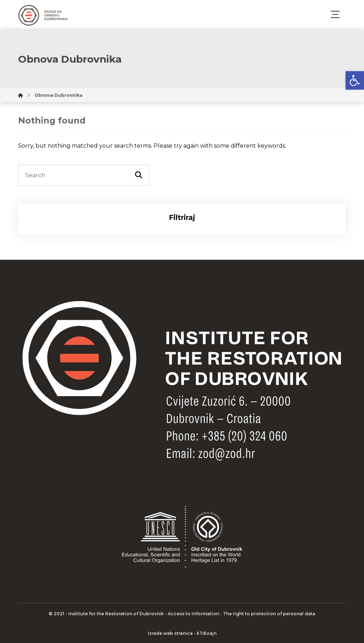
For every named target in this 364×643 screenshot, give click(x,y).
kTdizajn (207, 633)
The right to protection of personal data (269, 614)
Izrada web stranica (170, 633)
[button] (355, 80)
